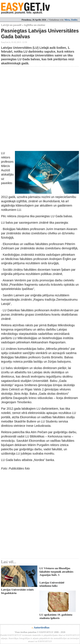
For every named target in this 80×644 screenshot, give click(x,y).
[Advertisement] (40, 109)
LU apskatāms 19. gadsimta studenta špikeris (56, 616)
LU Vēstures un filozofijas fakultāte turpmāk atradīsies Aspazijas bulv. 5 (56, 572)
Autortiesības (41, 627)
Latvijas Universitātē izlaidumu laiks (52, 584)
